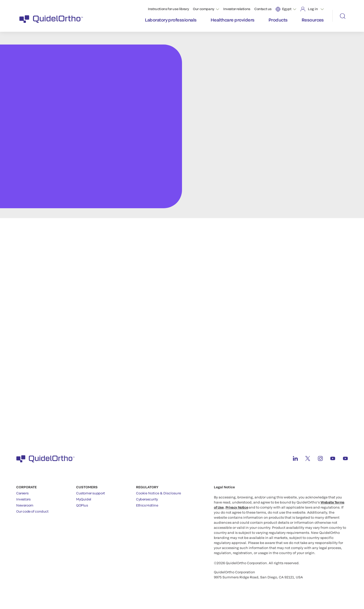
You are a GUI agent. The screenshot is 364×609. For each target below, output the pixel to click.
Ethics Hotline (147, 505)
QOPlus (82, 505)
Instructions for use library (168, 9)
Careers (22, 493)
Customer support (90, 493)
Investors (23, 499)
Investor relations (237, 9)
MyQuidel (84, 499)
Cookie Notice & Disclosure (158, 493)
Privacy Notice (237, 507)
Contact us (263, 9)
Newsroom (25, 505)
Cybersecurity (147, 499)
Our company (204, 9)
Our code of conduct (32, 511)
